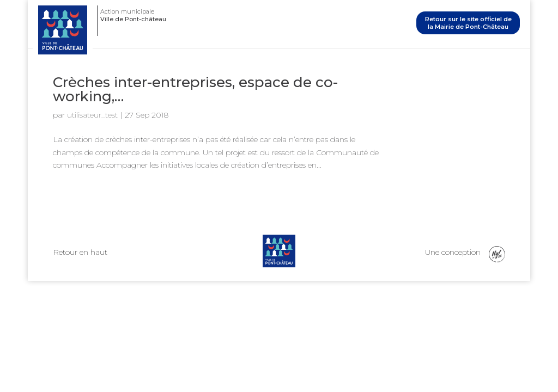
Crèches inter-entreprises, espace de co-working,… (195, 89)
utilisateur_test (92, 115)
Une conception (465, 254)
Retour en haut (80, 252)
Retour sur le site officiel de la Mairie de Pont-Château (468, 23)
